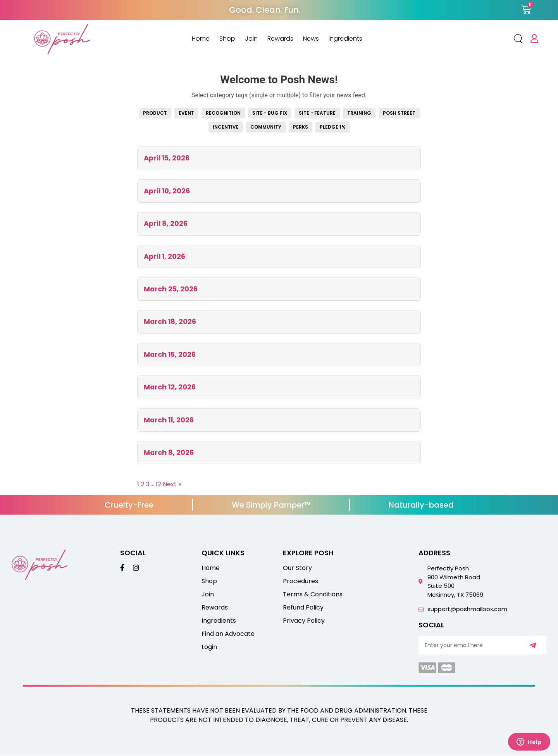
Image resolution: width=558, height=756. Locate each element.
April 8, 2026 (166, 224)
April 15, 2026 (167, 158)
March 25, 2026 (171, 289)
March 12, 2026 (170, 387)
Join (251, 39)
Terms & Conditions (313, 594)
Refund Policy (303, 608)
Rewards (280, 39)
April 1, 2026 (164, 257)
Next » (172, 484)
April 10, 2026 (167, 191)
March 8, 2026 (169, 453)
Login (209, 647)
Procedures (301, 581)
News (311, 39)
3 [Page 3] (147, 484)
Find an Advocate (228, 634)
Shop (227, 39)
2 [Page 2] (142, 484)
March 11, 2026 (169, 420)
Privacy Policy (304, 621)
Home (201, 39)
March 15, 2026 (170, 355)
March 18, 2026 (170, 322)
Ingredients (345, 39)
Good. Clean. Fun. (265, 10)
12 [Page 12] (158, 484)
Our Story (297, 568)
